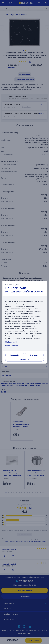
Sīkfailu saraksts (12, 346)
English (16, 284)
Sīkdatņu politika (12, 342)
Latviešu (8, 284)
